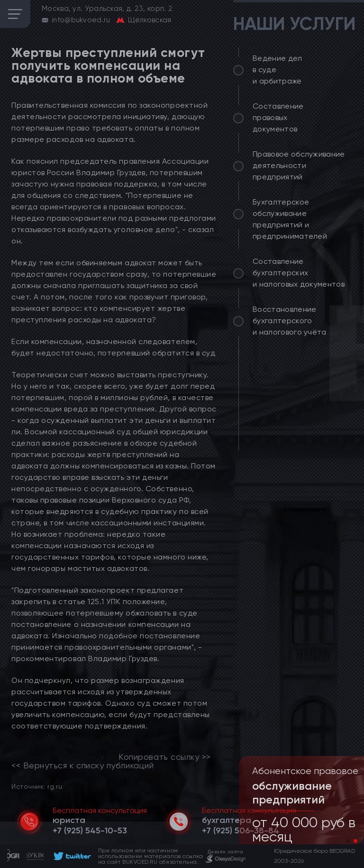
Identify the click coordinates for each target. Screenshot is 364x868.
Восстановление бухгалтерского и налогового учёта (290, 321)
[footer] (71, 856)
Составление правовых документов (278, 117)
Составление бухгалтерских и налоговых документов (299, 273)
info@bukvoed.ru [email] (81, 20)
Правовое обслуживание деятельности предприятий (299, 165)
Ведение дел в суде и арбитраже (278, 70)
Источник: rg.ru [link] (37, 786)
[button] (348, 841)
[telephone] (90, 831)
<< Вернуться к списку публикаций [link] (82, 765)
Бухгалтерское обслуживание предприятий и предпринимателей (290, 219)
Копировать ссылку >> (165, 757)
